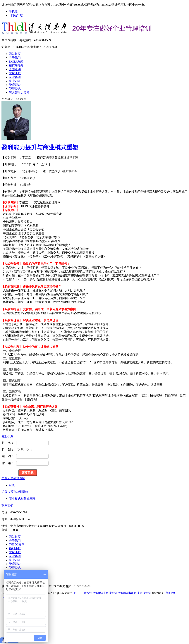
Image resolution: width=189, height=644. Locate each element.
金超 (12, 485)
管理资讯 (15, 89)
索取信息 (7, 437)
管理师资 (15, 85)
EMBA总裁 (16, 62)
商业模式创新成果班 (22, 499)
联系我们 (7, 506)
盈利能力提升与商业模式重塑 (40, 147)
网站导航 (16, 15)
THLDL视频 (17, 544)
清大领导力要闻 (19, 93)
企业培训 (111, 593)
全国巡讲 (15, 69)
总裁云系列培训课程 (15, 492)
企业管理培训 (142, 593)
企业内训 (15, 81)
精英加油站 (16, 65)
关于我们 (15, 58)
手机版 (13, 12)
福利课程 (15, 548)
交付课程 (15, 73)
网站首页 (15, 54)
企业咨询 (15, 77)
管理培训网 (126, 593)
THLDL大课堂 (83, 593)
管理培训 (99, 593)
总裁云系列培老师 (13, 478)
